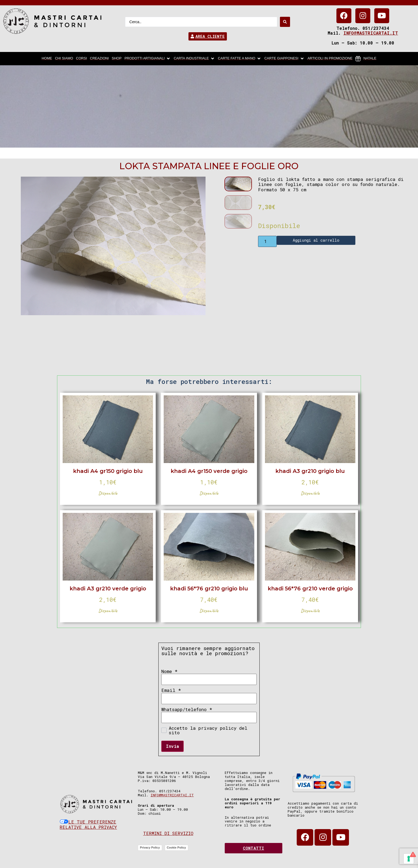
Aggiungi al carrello (316, 240)
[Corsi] (81, 59)
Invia (172, 746)
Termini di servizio (168, 833)
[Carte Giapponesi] (285, 59)
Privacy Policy (150, 847)
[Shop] (117, 59)
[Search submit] (285, 22)
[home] (47, 59)
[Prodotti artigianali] (148, 59)
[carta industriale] (194, 59)
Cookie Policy (176, 847)
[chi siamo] (64, 59)
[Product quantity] (267, 241)
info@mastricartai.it (371, 33)
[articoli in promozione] (330, 59)
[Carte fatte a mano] (240, 59)
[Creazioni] (99, 59)
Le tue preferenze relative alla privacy (88, 824)
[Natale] (366, 59)
